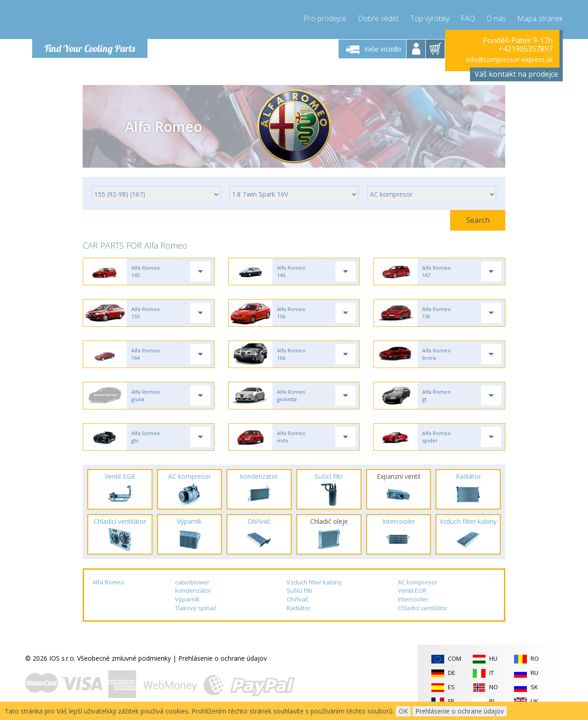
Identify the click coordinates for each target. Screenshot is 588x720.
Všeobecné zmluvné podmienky (124, 658)
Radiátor (299, 608)
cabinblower (192, 582)
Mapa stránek (540, 18)
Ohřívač (297, 599)
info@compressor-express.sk (509, 60)
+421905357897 (526, 49)
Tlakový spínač (196, 608)
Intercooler (413, 599)
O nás (496, 18)
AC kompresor (418, 582)
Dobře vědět (378, 18)
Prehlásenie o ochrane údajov (223, 658)
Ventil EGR (412, 590)
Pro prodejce (325, 18)
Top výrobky (430, 18)
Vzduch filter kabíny (314, 582)
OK (403, 711)
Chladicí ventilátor (423, 608)
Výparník (187, 599)
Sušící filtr (300, 590)
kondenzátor (193, 590)
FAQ (468, 18)
